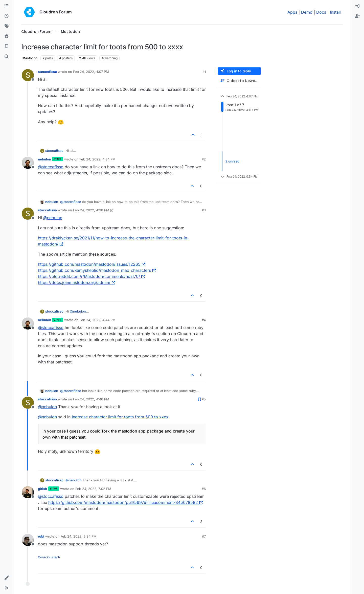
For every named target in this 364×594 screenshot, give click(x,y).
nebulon (44, 159)
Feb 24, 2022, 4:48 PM (91, 399)
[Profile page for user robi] (28, 540)
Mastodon (30, 58)
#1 (204, 72)
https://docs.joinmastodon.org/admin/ (77, 282)
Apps (292, 12)
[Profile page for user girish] (28, 492)
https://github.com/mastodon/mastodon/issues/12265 (92, 264)
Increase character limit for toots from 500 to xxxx (120, 417)
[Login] (357, 6)
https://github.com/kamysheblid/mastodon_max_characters (97, 270)
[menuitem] (357, 6)
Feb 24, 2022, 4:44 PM (97, 320)
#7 (204, 536)
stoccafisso (47, 72)
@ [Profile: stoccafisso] (51, 167)
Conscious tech (49, 557)
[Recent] (7, 16)
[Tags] (7, 26)
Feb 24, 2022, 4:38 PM (91, 210)
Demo (307, 12)
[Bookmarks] (7, 47)
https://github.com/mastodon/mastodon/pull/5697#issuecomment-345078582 (126, 502)
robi (41, 536)
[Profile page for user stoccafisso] (28, 75)
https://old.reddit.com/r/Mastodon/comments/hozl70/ (91, 276)
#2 (204, 159)
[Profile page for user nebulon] (28, 163)
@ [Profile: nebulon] (53, 218)
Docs (321, 12)
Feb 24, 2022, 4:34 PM (97, 159)
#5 (204, 399)
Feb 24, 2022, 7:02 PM (93, 489)
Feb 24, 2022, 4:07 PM (91, 72)
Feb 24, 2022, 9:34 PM (78, 536)
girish (42, 489)
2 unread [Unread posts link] (232, 161)
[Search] (7, 57)
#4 (204, 320)
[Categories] (7, 6)
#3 (204, 210)
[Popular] (7, 36)
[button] (7, 578)
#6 (204, 489)
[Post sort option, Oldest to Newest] (239, 81)
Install (335, 12)
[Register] (357, 16)
